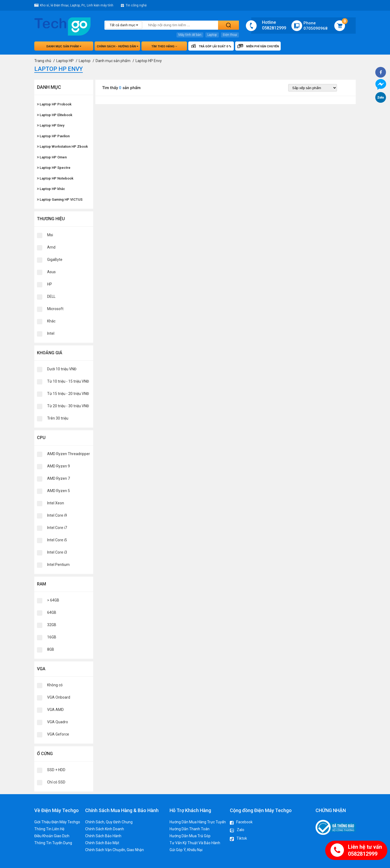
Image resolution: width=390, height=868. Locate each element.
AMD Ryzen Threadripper (69, 454)
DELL (51, 296)
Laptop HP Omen (52, 157)
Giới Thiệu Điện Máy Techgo (57, 822)
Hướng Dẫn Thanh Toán (190, 829)
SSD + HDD (56, 770)
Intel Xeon (56, 503)
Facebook (241, 822)
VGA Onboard (59, 697)
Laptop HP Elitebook (55, 115)
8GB (51, 649)
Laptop (212, 35)
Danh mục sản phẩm (64, 46)
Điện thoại (230, 35)
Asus (51, 272)
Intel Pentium (58, 565)
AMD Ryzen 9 (59, 466)
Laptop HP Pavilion (53, 136)
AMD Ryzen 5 (59, 491)
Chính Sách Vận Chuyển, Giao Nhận (115, 850)
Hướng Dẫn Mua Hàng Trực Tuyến (198, 822)
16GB (52, 637)
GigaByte (55, 260)
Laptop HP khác (51, 189)
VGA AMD (55, 710)
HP (50, 284)
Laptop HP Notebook (55, 178)
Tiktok (238, 839)
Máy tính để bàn (190, 35)
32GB (52, 625)
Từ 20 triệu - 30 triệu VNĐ (68, 406)
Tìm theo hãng (164, 46)
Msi (50, 235)
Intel (51, 333)
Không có (55, 685)
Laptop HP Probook (54, 104)
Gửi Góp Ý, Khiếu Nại (186, 850)
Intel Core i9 (57, 515)
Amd (51, 247)
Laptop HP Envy (51, 125)
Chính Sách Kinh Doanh (105, 829)
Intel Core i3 (57, 552)
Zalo (237, 831)
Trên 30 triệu (58, 418)
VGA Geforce (58, 734)
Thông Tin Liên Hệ (49, 829)
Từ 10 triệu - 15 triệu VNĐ (68, 381)
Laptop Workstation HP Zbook (62, 146)
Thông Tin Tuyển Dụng (53, 843)
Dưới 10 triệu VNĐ (62, 369)
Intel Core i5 (57, 540)
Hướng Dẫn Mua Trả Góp (190, 836)
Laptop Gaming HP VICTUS (60, 199)
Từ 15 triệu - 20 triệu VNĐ (68, 394)
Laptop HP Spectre (54, 168)
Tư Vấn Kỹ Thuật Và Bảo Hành (195, 843)
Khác (51, 321)
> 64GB (53, 600)
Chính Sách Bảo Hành (103, 836)
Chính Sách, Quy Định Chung (109, 822)
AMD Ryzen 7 (59, 478)
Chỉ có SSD (56, 782)
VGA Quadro (58, 722)
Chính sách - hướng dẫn (117, 46)
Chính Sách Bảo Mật (102, 843)
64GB (52, 612)
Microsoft (55, 309)
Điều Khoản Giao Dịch (52, 836)
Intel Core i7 (57, 528)
